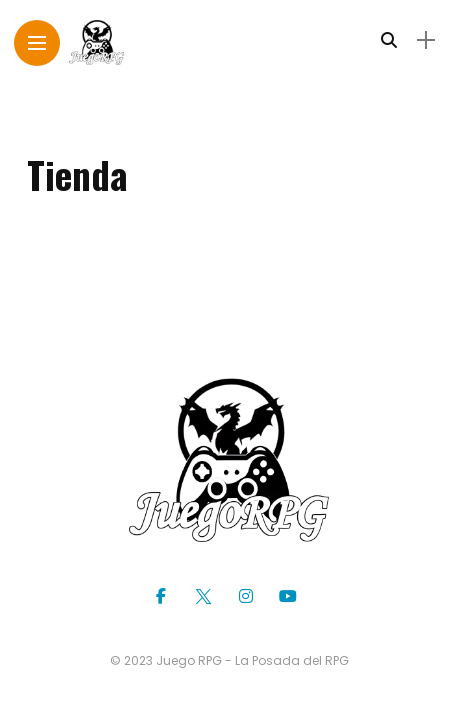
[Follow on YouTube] (291, 596)
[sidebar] (426, 40)
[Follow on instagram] (249, 596)
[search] (389, 40)
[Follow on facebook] (164, 596)
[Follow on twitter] (205, 596)
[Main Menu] (37, 43)
